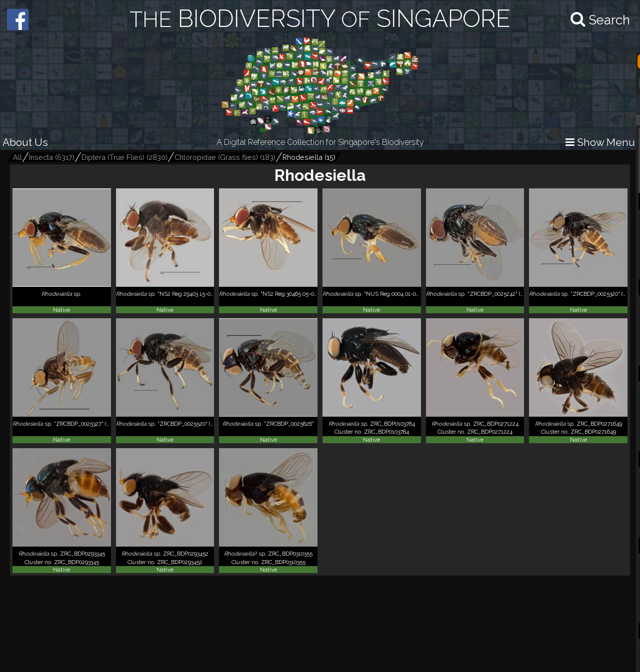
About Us (25, 142)
